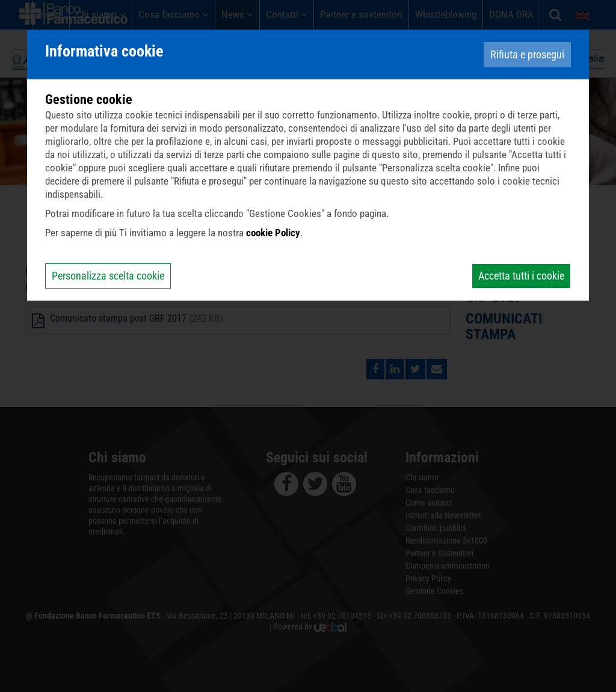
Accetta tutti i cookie (521, 276)
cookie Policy (273, 233)
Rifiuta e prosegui (527, 54)
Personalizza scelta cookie (108, 276)
